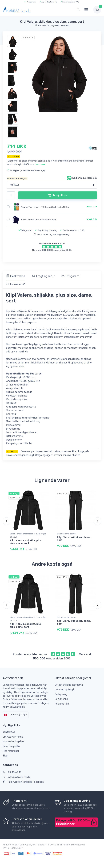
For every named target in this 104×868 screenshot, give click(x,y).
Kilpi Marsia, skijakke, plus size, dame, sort (26, 542)
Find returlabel (11, 751)
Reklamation (62, 704)
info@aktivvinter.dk (16, 777)
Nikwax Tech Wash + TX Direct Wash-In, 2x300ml (45, 207)
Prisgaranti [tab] (71, 276)
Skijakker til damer (60, 26)
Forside (41, 25)
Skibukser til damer (67, 534)
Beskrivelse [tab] (16, 276)
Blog (5, 756)
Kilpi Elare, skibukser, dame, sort (74, 539)
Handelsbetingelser (13, 742)
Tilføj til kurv (58, 195)
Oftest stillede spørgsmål (69, 685)
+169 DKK (92, 207)
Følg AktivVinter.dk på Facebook (23, 782)
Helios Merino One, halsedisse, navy (39, 219)
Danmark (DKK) (15, 715)
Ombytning (61, 694)
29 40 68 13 (12, 772)
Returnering (61, 699)
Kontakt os (9, 732)
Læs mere (40, 164)
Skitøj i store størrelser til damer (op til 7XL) (28, 535)
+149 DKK (92, 219)
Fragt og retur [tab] (43, 276)
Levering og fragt (64, 690)
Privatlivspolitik (11, 746)
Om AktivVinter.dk (13, 737)
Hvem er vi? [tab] (16, 284)
